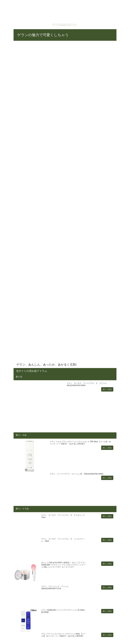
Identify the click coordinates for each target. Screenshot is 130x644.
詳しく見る (107, 389)
